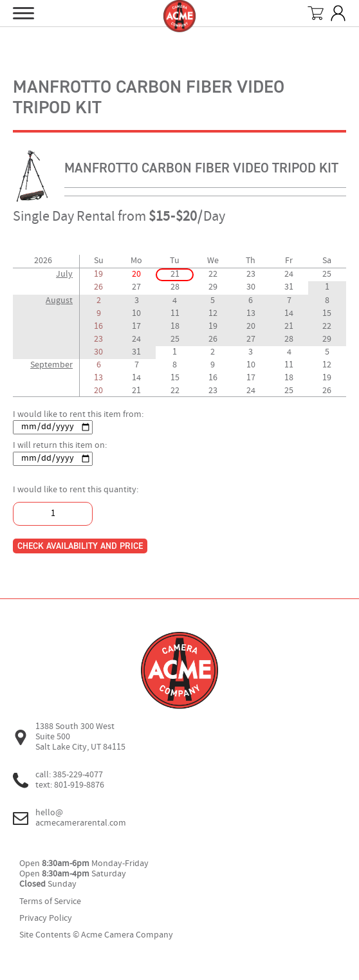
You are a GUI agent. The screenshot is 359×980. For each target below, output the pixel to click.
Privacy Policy (46, 919)
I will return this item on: (60, 446)
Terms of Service (50, 902)
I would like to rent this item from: (78, 415)
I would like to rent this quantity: (76, 490)
